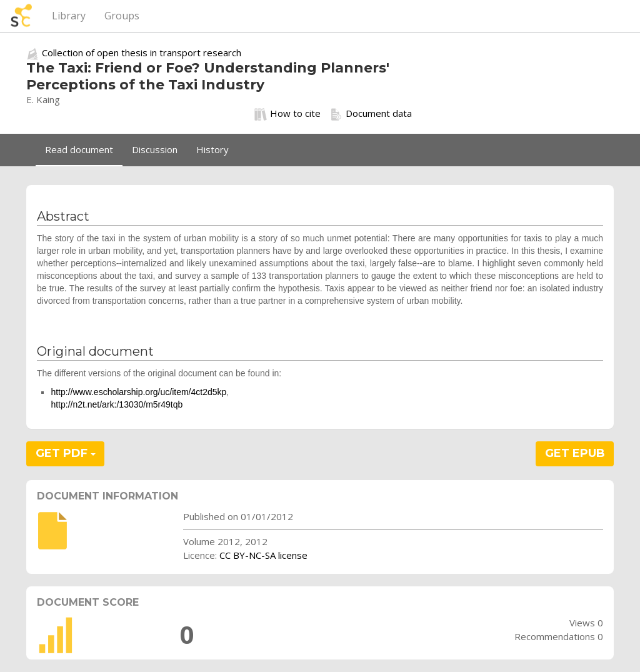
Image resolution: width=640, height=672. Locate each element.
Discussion (155, 149)
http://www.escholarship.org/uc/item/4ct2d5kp (138, 392)
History (212, 149)
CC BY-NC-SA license (263, 555)
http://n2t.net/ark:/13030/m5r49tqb (117, 404)
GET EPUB (575, 453)
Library (69, 16)
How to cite (287, 114)
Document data (371, 114)
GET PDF (66, 453)
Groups (122, 16)
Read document (79, 149)
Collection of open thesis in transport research (142, 53)
